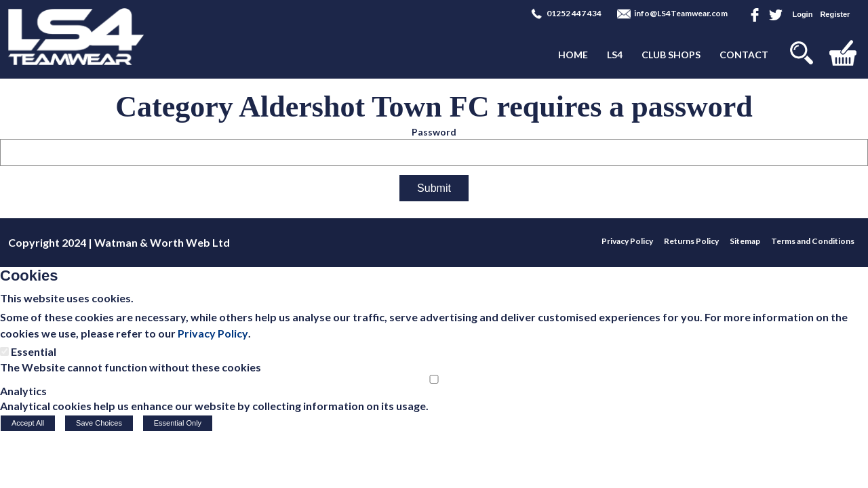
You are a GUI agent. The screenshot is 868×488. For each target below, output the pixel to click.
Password (434, 132)
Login (802, 14)
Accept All (28, 423)
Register (835, 14)
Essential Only (178, 423)
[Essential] (4, 351)
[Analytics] (434, 379)
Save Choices (99, 423)
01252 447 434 (574, 13)
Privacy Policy (213, 333)
